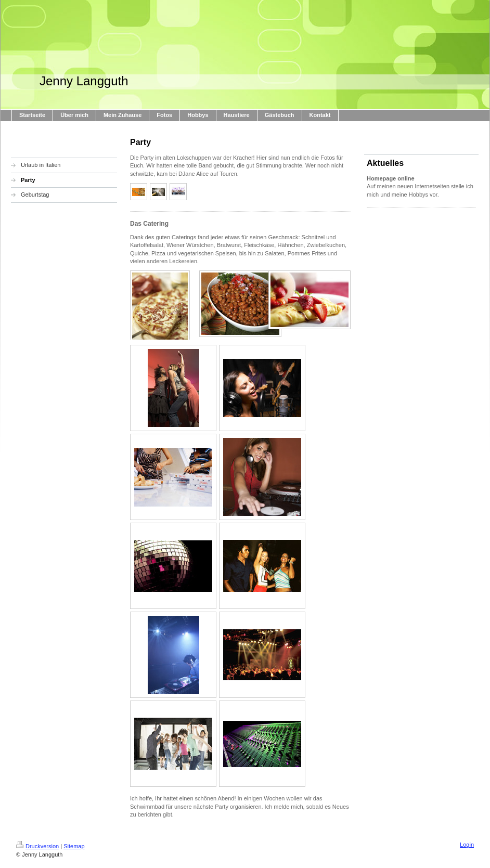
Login (467, 845)
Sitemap (74, 846)
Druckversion (37, 846)
